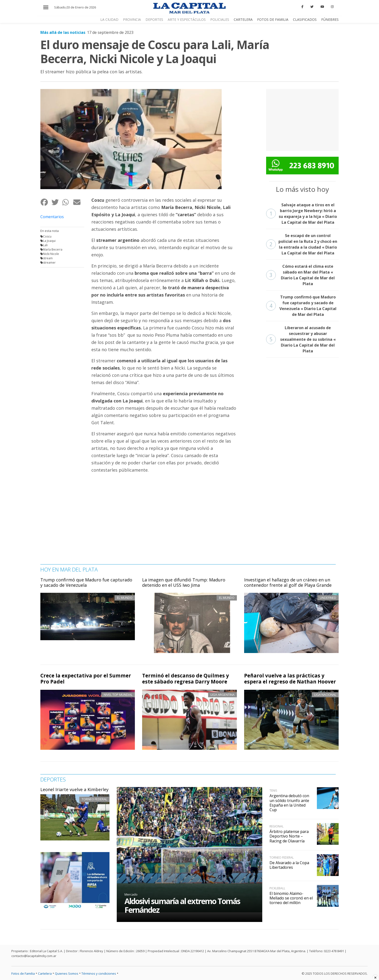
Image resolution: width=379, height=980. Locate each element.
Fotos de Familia (23, 973)
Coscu (47, 236)
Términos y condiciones (99, 973)
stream (48, 258)
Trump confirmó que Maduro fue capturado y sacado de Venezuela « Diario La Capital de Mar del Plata (301, 306)
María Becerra (53, 249)
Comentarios (52, 217)
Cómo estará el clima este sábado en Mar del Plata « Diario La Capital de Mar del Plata (301, 275)
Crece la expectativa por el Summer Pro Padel (86, 679)
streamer (49, 263)
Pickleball (277, 888)
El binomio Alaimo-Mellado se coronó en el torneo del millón (291, 898)
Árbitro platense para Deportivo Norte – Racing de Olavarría (289, 836)
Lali (45, 245)
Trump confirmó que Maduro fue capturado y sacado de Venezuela (86, 582)
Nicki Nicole (51, 254)
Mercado (131, 894)
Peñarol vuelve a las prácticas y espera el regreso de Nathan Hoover (290, 679)
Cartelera (45, 973)
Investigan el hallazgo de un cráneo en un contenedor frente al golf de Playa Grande (288, 582)
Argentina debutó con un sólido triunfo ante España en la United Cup (289, 803)
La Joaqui (49, 241)
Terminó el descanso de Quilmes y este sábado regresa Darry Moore (186, 679)
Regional (277, 826)
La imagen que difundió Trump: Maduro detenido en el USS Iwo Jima (184, 582)
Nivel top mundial (118, 695)
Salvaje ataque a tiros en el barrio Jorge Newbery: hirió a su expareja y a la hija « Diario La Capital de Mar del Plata (302, 214)
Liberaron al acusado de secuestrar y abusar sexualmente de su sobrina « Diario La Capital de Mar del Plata (301, 339)
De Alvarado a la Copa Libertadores (289, 865)
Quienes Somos (67, 973)
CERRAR (358, 11)
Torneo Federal (94, 799)
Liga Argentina (222, 695)
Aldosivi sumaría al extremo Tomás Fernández (182, 905)
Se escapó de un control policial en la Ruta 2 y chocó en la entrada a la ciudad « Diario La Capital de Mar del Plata (302, 244)
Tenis (273, 791)
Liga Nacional (325, 695)
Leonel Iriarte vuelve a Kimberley (74, 789)
